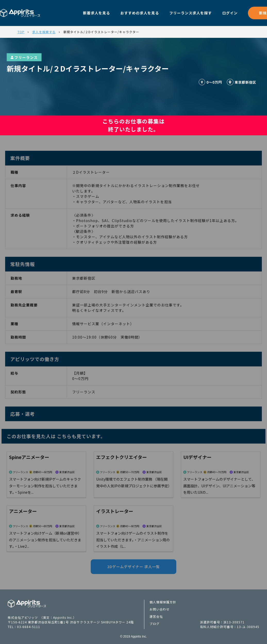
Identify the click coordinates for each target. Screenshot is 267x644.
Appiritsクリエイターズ (27, 604)
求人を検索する (44, 32)
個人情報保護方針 (163, 602)
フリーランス (24, 57)
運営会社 (156, 616)
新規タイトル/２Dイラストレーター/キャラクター (101, 32)
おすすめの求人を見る (140, 13)
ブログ (155, 624)
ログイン (230, 13)
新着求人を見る (97, 13)
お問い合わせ (160, 609)
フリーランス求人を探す (191, 13)
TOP (21, 32)
